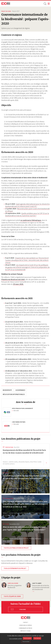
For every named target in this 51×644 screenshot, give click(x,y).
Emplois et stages (25, 631)
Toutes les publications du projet (16, 548)
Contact (26, 622)
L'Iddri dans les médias (26, 625)
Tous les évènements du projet (15, 568)
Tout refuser (37, 638)
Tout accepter (27, 638)
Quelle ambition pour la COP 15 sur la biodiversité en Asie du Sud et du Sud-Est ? (27, 214)
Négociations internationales (14, 394)
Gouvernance (20, 390)
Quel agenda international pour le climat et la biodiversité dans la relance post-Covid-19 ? (27, 205)
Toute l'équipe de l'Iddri (12, 596)
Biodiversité (7, 390)
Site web (15, 411)
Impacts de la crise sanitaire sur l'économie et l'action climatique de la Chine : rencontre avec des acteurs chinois (27, 260)
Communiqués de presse (25, 628)
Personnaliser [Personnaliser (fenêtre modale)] (26, 641)
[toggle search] (45, 4)
